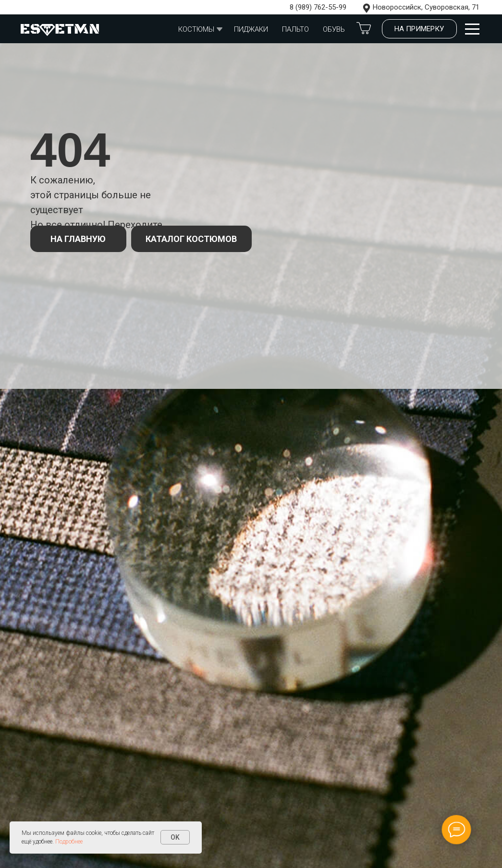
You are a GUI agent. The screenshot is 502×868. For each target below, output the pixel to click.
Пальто (295, 29)
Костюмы (196, 29)
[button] (419, 29)
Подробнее (69, 842)
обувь (334, 29)
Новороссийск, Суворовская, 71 (426, 7)
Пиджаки (251, 29)
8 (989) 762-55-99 (318, 7)
